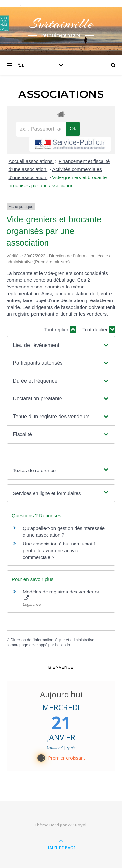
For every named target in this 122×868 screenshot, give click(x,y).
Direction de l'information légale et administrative (52, 640)
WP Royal (77, 825)
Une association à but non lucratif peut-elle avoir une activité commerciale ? (59, 550)
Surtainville (61, 24)
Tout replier (60, 330)
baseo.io (62, 645)
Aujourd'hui (61, 694)
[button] (61, 345)
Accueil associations (31, 161)
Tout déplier (99, 330)
